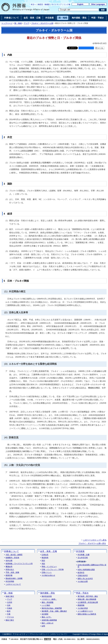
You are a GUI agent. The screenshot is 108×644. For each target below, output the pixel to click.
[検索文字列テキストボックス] (79, 10)
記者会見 (45, 555)
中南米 (10, 608)
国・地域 (18, 23)
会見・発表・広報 (49, 551)
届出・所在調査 (48, 602)
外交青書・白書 (84, 555)
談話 (43, 561)
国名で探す (10, 620)
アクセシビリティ (20, 634)
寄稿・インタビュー (49, 567)
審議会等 (9, 567)
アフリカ (10, 617)
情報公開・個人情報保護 (87, 599)
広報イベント (47, 572)
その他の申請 (83, 608)
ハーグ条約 (46, 605)
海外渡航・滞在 (47, 593)
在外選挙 (45, 614)
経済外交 (81, 573)
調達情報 (81, 605)
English (80, 4)
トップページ (7, 23)
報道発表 (45, 558)
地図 (49, 639)
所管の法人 (10, 570)
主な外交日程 (83, 558)
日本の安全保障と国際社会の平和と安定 (92, 566)
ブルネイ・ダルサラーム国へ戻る (92, 543)
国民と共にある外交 (85, 579)
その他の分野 (83, 582)
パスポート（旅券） (49, 599)
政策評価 (9, 575)
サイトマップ (57, 4)
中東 (9, 614)
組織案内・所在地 (12, 558)
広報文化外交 (83, 576)
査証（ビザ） (47, 617)
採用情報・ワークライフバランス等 (19, 564)
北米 (9, 605)
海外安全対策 (47, 596)
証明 (43, 626)
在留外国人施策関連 (49, 620)
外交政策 (80, 551)
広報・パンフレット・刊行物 (53, 570)
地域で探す (10, 596)
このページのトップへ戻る (95, 540)
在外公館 (9, 561)
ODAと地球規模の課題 (86, 570)
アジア (27, 23)
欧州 (9, 611)
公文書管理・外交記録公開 (88, 602)
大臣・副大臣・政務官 (14, 555)
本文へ (33, 4)
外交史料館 (10, 581)
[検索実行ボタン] (103, 10)
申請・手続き (82, 593)
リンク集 (67, 4)
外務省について (11, 551)
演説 (43, 564)
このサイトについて (13, 584)
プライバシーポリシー (38, 634)
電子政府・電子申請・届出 (88, 596)
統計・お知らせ (48, 623)
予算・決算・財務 (12, 572)
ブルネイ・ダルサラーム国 (42, 23)
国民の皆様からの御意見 (87, 614)
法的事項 (7, 634)
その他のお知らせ (48, 575)
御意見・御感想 (44, 4)
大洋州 (10, 602)
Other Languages (98, 4)
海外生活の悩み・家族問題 (52, 608)
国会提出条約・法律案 (14, 578)
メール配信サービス (85, 611)
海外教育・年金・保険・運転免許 (54, 611)
